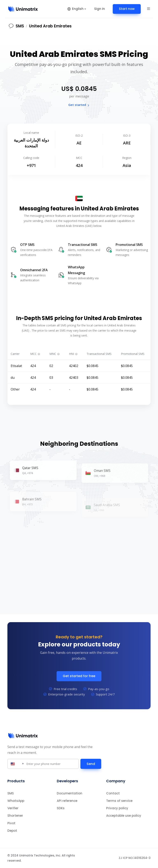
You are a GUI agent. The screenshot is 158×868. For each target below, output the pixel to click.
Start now (127, 9)
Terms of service (119, 801)
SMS (11, 793)
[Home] (23, 9)
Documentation (70, 793)
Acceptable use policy (124, 816)
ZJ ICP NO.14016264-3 (135, 858)
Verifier (13, 808)
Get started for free (79, 683)
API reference (67, 801)
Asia (127, 166)
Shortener (15, 816)
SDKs (61, 808)
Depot (12, 831)
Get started (79, 105)
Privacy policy (117, 808)
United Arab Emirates (50, 26)
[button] (149, 9)
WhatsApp (16, 801)
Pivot (11, 823)
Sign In (100, 9)
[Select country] (17, 764)
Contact (113, 793)
